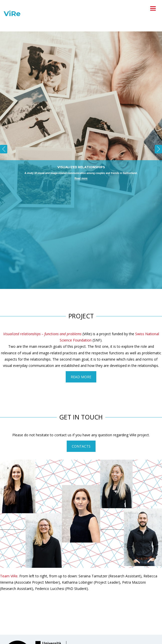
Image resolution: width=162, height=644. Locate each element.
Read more (81, 179)
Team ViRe (9, 576)
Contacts (81, 446)
